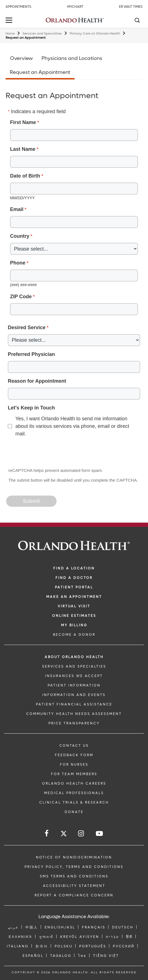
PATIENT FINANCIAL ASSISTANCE (74, 704)
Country (20, 236)
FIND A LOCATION (74, 568)
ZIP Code (21, 297)
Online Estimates (74, 616)
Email (17, 209)
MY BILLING (74, 625)
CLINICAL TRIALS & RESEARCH (74, 802)
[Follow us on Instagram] (81, 834)
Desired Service (27, 328)
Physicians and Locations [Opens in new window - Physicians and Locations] (72, 58)
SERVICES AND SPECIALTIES (74, 666)
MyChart (75, 7)
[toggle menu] (10, 21)
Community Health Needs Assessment (74, 714)
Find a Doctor (74, 578)
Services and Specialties (42, 34)
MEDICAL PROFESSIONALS (74, 793)
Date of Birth (25, 176)
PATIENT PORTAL (74, 587)
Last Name (23, 149)
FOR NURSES (74, 765)
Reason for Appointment (37, 381)
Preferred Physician (31, 354)
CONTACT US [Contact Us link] (74, 746)
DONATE (74, 812)
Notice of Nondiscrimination (74, 857)
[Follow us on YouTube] (100, 834)
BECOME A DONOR (74, 635)
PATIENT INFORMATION (74, 685)
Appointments (18, 7)
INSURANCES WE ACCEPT (74, 676)
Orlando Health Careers (74, 783)
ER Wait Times (131, 7)
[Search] (137, 21)
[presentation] (49, 453)
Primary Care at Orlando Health (95, 34)
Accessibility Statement (74, 886)
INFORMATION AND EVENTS (74, 695)
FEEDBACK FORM (74, 755)
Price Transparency (74, 723)
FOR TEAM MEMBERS (74, 774)
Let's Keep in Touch (31, 408)
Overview (21, 58)
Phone (18, 263)
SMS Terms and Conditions (74, 876)
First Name (23, 122)
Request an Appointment (40, 72)
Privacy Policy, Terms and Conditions (74, 867)
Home (10, 34)
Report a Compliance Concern (74, 895)
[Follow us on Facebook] (47, 834)
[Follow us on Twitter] (64, 834)
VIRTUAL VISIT (74, 606)
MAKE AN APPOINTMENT (74, 597)
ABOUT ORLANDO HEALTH (74, 657)
